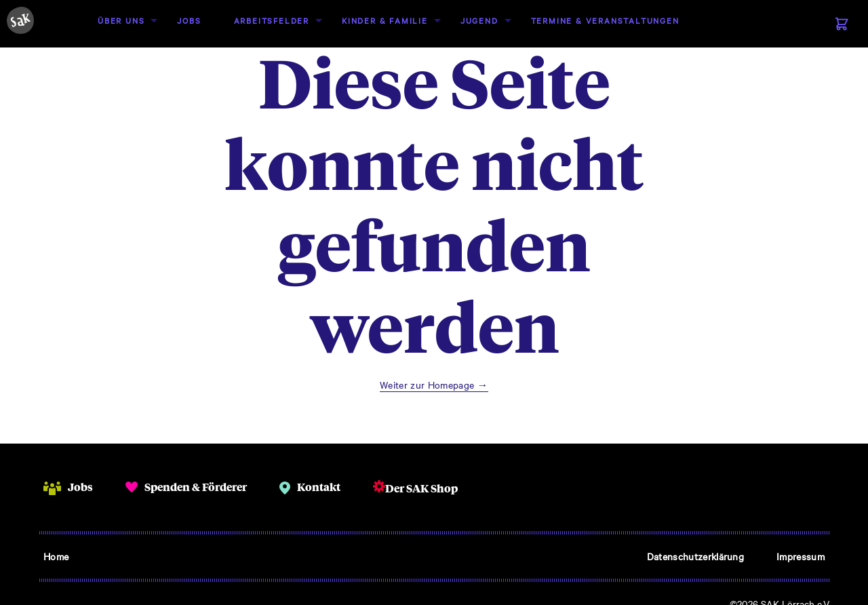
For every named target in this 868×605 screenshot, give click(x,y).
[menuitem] (121, 21)
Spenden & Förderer (196, 487)
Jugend (479, 20)
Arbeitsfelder (272, 20)
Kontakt (319, 487)
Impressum (801, 556)
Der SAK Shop (421, 488)
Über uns (121, 20)
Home (56, 556)
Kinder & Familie (385, 20)
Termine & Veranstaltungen (605, 20)
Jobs (189, 20)
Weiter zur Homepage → (434, 385)
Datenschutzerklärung (695, 556)
